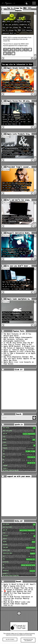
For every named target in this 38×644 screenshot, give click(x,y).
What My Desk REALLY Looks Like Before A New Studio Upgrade (17, 603)
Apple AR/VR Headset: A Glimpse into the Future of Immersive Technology (19, 347)
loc (19, 451)
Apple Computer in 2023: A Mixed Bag (19, 351)
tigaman (24, 628)
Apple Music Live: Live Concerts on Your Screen (19, 363)
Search (35, 418)
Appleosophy (23, 46)
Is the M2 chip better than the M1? (19, 343)
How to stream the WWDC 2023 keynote (19, 9)
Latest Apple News (21, 627)
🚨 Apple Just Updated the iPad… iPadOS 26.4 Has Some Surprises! (18, 592)
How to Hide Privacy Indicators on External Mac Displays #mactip (18, 597)
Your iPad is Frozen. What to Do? (18, 344)
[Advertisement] (19, 390)
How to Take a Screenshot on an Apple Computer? (19, 354)
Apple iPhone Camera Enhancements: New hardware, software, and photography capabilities (18, 339)
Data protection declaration (28, 641)
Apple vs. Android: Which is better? (19, 350)
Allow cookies (10, 641)
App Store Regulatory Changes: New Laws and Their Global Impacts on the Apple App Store (19, 358)
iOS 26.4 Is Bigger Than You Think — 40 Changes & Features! (19, 589)
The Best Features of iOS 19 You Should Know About (17, 335)
